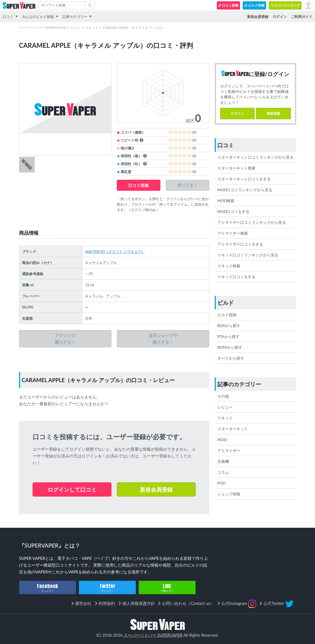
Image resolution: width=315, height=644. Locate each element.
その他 (223, 396)
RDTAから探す (230, 347)
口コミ (8, 17)
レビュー (225, 407)
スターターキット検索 (236, 168)
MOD (222, 440)
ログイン (237, 113)
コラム (223, 472)
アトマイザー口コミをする (240, 244)
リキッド (92, 28)
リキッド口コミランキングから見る (248, 255)
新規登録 (273, 113)
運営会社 (83, 603)
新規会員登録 (156, 489)
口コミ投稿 (228, 5)
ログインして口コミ (72, 489)
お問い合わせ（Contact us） (188, 603)
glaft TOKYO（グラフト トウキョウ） (115, 252)
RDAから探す (229, 326)
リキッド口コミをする (236, 277)
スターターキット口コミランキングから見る (255, 157)
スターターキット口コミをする (244, 179)
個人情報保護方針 (139, 603)
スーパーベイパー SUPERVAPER (43, 28)
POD (222, 483)
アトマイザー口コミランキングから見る (252, 222)
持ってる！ (187, 185)
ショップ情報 (229, 494)
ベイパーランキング (285, 5)
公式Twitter (278, 604)
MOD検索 (226, 201)
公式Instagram (239, 604)
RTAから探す (228, 336)
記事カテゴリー (75, 17)
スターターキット (233, 429)
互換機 (223, 461)
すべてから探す (231, 358)
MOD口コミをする (234, 211)
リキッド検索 (229, 266)
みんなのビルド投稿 (38, 17)
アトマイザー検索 (233, 233)
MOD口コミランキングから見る (245, 190)
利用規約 (107, 603)
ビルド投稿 (254, 5)
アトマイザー (229, 450)
